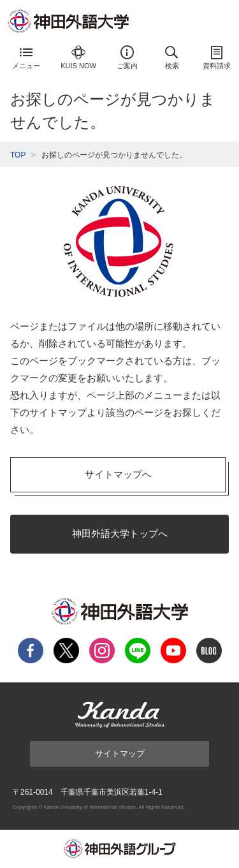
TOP (18, 155)
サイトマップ (120, 754)
